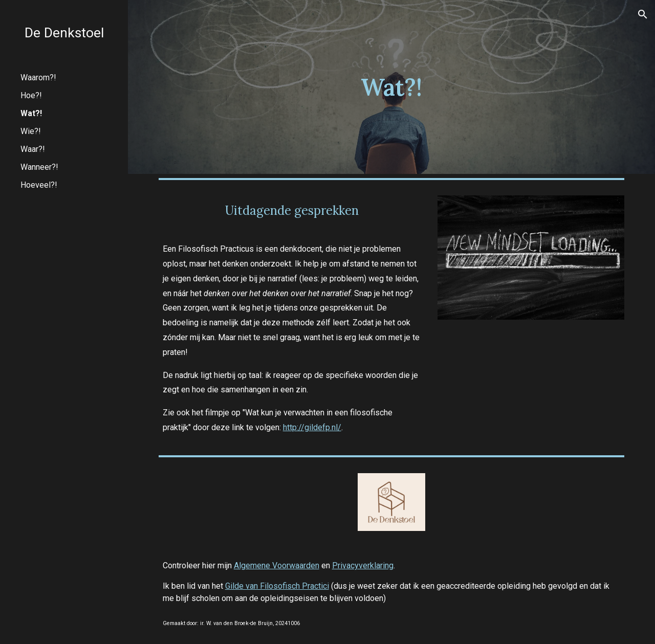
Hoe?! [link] (31, 95)
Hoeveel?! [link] (39, 185)
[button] (643, 14)
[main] (391, 87)
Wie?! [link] (31, 131)
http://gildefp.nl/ (312, 427)
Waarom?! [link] (38, 77)
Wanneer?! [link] (39, 167)
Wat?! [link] (31, 113)
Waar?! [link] (33, 149)
